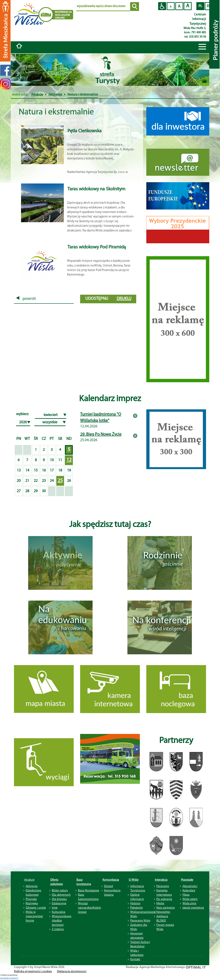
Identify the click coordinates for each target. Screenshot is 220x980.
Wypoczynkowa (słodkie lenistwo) (61, 920)
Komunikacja (111, 880)
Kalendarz (189, 890)
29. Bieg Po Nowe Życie (101, 435)
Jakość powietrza (193, 908)
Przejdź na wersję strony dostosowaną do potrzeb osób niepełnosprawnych (162, 6)
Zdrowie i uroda (36, 908)
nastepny (14, 978)
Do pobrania (164, 899)
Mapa (186, 895)
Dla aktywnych (61, 895)
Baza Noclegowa (89, 890)
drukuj (124, 299)
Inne (55, 908)
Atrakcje (37, 95)
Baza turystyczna (84, 882)
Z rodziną (58, 929)
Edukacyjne (59, 903)
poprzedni (5, 978)
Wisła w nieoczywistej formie (34, 916)
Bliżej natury (60, 890)
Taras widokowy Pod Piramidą (97, 247)
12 (69, 460)
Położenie (136, 908)
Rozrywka (32, 903)
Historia (135, 903)
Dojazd (108, 886)
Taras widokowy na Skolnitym (96, 189)
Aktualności (190, 886)
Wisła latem (190, 899)
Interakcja (161, 880)
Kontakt (135, 959)
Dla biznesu (59, 899)
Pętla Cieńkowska (85, 131)
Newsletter (163, 912)
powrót (26, 299)
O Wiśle (134, 880)
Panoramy (163, 886)
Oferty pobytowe (57, 882)
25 (60, 481)
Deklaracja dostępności (72, 972)
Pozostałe (187, 880)
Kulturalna (58, 912)
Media (160, 903)
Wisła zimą (189, 903)
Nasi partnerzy (166, 908)
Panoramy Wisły (140, 920)
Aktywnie (55, 95)
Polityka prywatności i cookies (33, 972)
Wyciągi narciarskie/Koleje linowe (89, 908)
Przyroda (31, 899)
